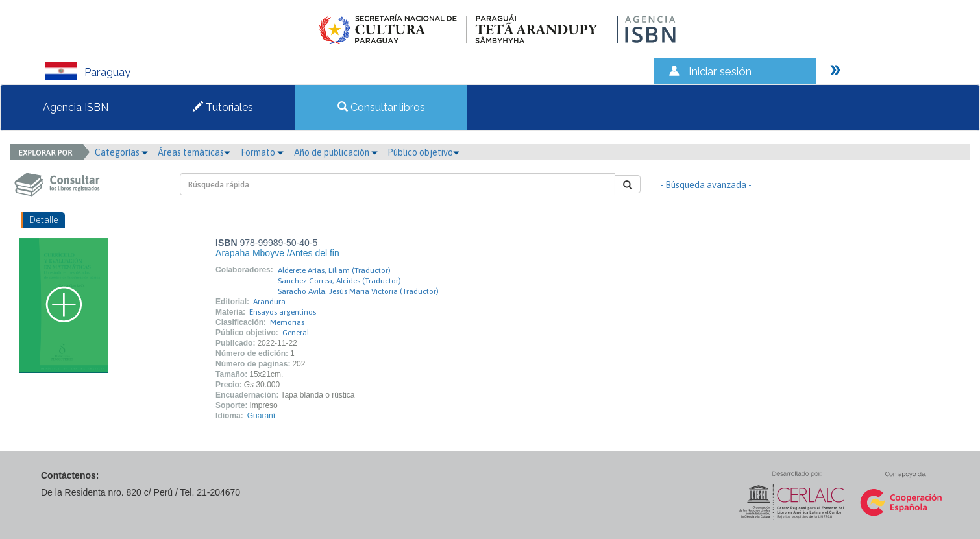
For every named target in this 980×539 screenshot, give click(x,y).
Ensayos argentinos (283, 312)
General (296, 333)
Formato (262, 152)
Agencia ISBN (76, 107)
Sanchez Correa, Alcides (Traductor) (339, 281)
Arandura (269, 302)
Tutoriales (223, 107)
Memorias (287, 322)
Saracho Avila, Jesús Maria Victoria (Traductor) (358, 291)
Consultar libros (381, 107)
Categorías (121, 152)
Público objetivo (423, 152)
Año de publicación (336, 152)
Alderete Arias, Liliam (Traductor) (334, 270)
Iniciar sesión (720, 71)
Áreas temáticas (194, 152)
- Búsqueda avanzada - (706, 185)
